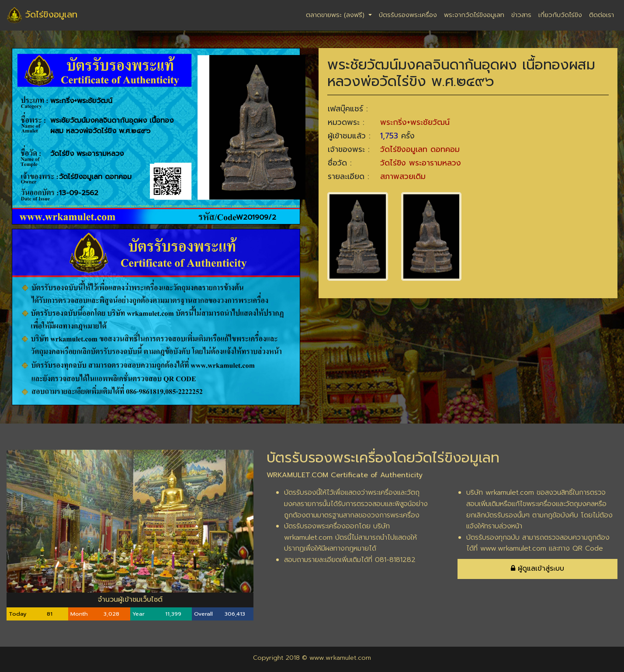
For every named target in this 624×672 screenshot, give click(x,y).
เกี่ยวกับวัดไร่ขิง (560, 15)
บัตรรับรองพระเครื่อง (408, 15)
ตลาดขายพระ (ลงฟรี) (336, 15)
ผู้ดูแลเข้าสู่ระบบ (537, 569)
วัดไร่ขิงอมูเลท (42, 15)
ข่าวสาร (521, 15)
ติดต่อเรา (601, 15)
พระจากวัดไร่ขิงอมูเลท (474, 15)
